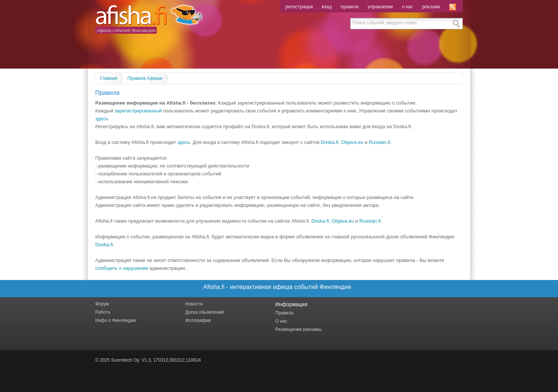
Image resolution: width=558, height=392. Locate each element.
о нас (408, 7)
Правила (284, 313)
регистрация (299, 7)
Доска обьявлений (205, 312)
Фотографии (198, 320)
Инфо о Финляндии (115, 320)
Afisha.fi (149, 16)
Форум (102, 304)
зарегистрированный (138, 111)
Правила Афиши (145, 78)
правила (349, 7)
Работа (103, 312)
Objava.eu (352, 142)
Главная (109, 78)
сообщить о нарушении (122, 268)
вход (327, 7)
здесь (102, 119)
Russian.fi (380, 142)
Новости (194, 304)
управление (380, 7)
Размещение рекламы (298, 329)
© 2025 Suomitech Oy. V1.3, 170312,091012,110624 (148, 360)
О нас (281, 321)
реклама (431, 7)
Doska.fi (330, 142)
